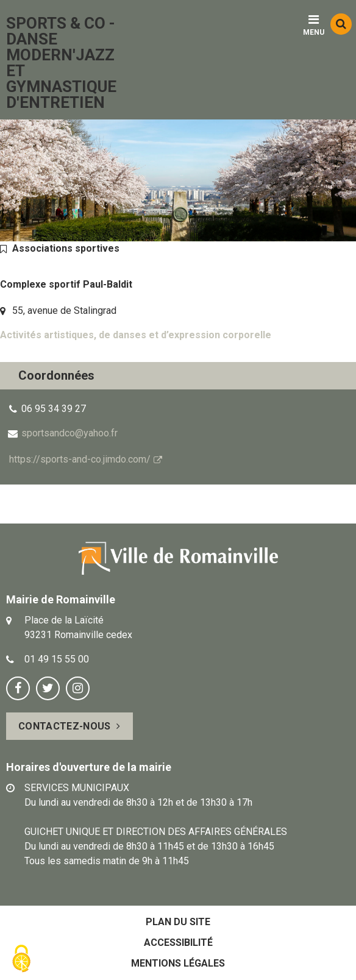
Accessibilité (178, 943)
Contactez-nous (64, 726)
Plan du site (178, 922)
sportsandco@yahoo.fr (69, 433)
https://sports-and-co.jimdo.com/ (80, 459)
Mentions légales (178, 963)
